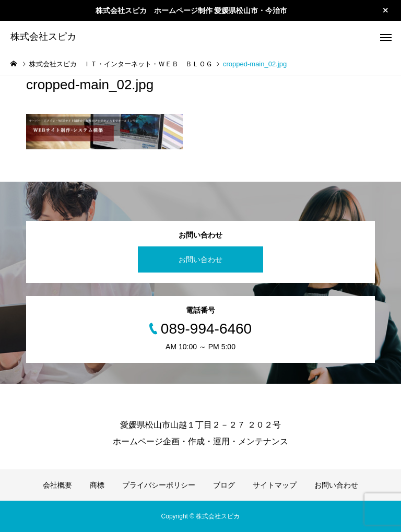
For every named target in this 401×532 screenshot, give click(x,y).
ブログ (224, 485)
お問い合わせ (200, 259)
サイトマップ (275, 485)
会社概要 (57, 485)
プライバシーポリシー (159, 485)
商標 (97, 485)
